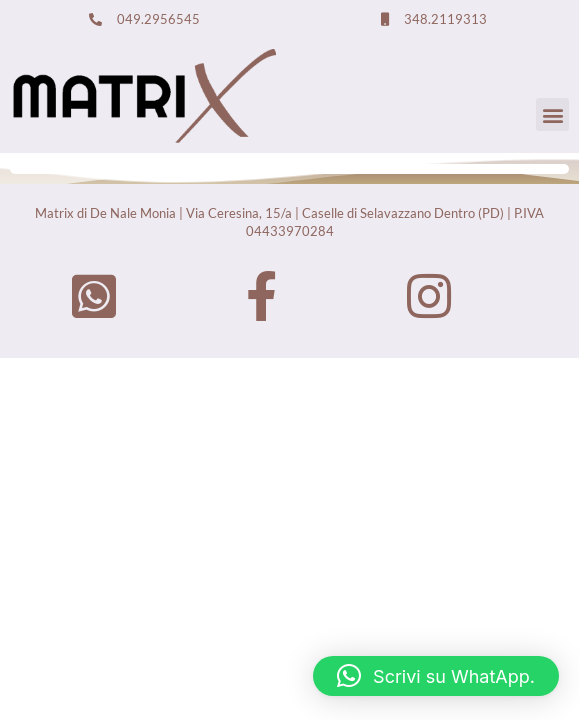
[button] (552, 114)
